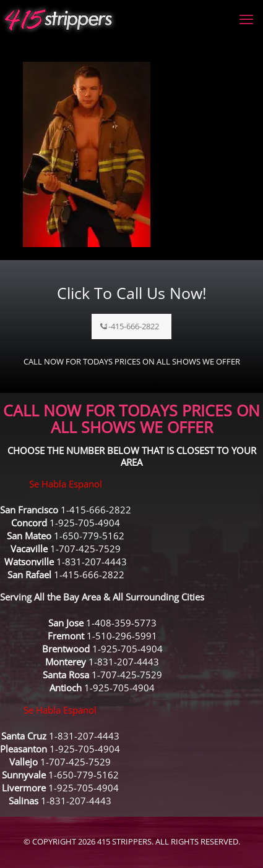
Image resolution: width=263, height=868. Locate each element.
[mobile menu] (246, 19)
